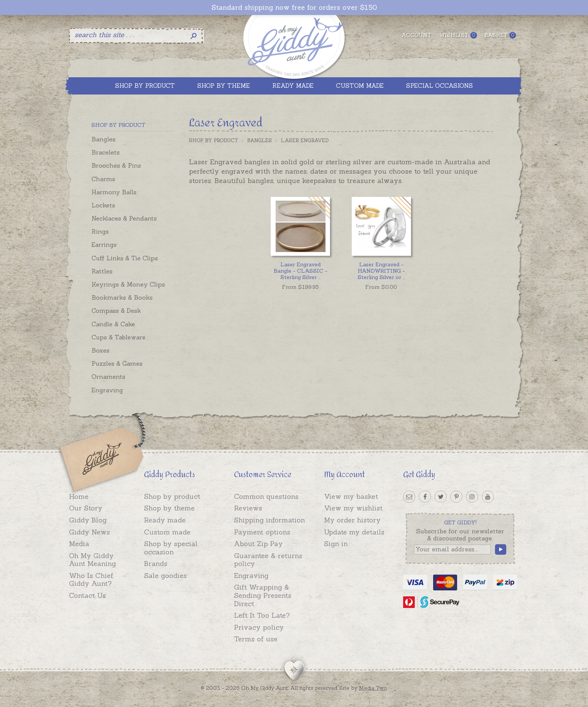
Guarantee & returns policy (268, 560)
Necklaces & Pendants (124, 218)
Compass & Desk (116, 311)
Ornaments (108, 377)
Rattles (102, 271)
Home (79, 496)
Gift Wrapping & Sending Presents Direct (263, 595)
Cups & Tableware (118, 337)
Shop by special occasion (171, 548)
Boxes (100, 350)
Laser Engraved (305, 140)
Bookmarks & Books (122, 297)
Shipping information (269, 520)
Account (417, 35)
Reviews (248, 508)
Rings (100, 231)
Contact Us (87, 595)
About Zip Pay (258, 544)
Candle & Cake (113, 324)
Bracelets (106, 152)
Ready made (165, 520)
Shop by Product (214, 140)
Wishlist (458, 35)
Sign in (336, 544)
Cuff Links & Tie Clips (125, 258)
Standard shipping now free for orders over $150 (294, 8)
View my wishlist (353, 508)
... (301, 271)
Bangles (103, 139)
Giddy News (89, 532)
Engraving (107, 390)
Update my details (354, 532)
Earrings (104, 245)
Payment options (262, 532)
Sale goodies (165, 576)
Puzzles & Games (117, 363)
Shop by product (172, 496)
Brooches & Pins (116, 165)
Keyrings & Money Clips (128, 284)
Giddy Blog (88, 520)
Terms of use (256, 639)
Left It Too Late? (262, 615)
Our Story (86, 508)
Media (79, 544)
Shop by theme (169, 508)
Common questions (266, 496)
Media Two (373, 688)
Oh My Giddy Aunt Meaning (92, 560)
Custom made (167, 532)
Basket (500, 35)
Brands (156, 564)
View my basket (351, 496)
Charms (103, 179)
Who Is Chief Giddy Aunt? (91, 580)
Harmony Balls (114, 192)
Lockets (103, 205)
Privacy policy (259, 627)
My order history (352, 520)
